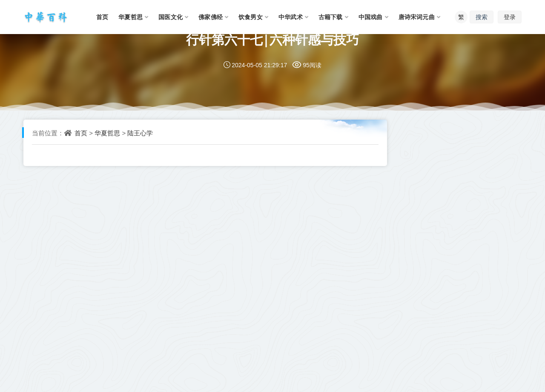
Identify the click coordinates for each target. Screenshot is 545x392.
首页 (81, 133)
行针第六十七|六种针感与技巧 (273, 39)
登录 (510, 17)
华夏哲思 (107, 133)
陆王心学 (140, 133)
